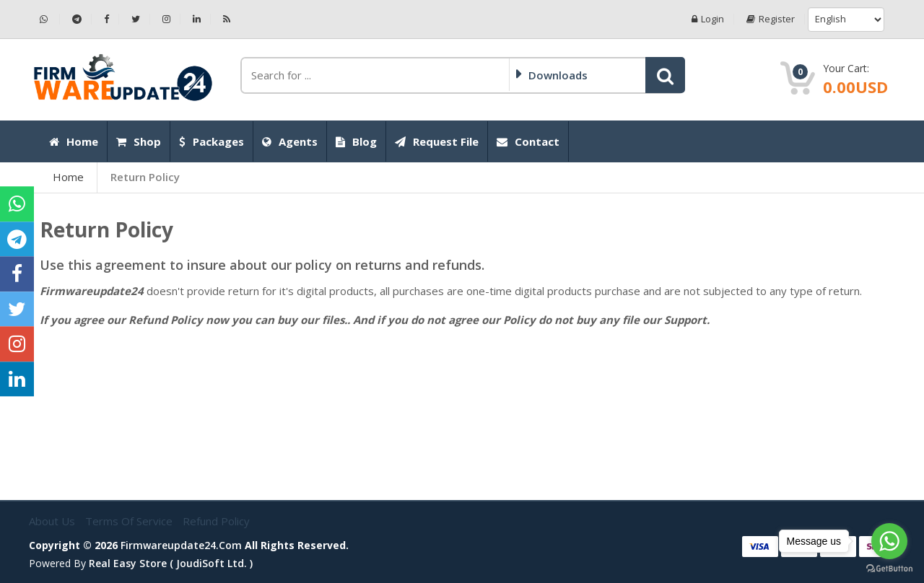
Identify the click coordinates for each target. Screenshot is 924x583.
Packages (212, 141)
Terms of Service (130, 521)
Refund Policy (216, 521)
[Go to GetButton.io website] (889, 569)
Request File (437, 141)
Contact (528, 141)
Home (74, 141)
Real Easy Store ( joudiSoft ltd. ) (171, 563)
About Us (53, 521)
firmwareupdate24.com (181, 545)
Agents (290, 141)
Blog (356, 141)
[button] (665, 75)
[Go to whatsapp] (889, 541)
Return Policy (145, 177)
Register (771, 19)
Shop (139, 141)
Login (708, 19)
